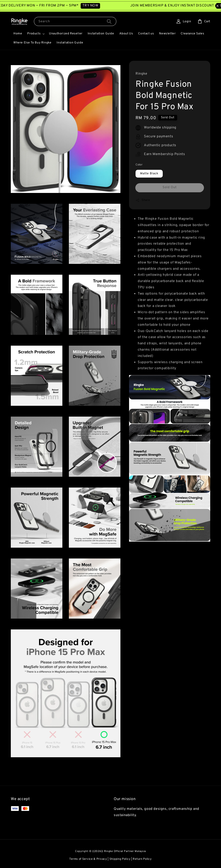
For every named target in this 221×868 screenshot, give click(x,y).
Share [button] (143, 200)
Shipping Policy (120, 859)
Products (34, 34)
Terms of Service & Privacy (88, 859)
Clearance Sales (192, 34)
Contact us (146, 34)
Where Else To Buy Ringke (32, 43)
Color (139, 165)
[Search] (109, 21)
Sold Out (170, 187)
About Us (126, 34)
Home (18, 34)
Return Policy (142, 859)
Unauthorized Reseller (66, 34)
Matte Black (149, 174)
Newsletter (167, 34)
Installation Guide (101, 34)
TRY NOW (100, 6)
